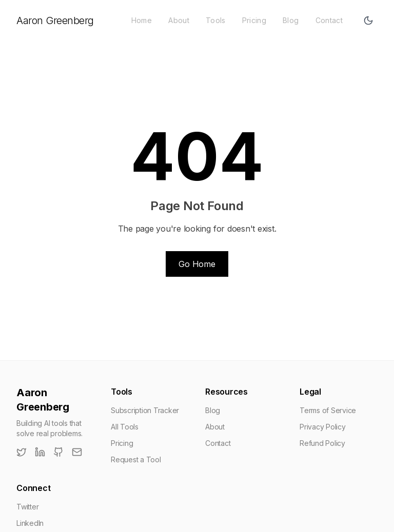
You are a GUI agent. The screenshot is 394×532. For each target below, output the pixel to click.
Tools (216, 20)
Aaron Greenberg (55, 21)
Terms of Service (328, 410)
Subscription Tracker (145, 410)
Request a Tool (136, 459)
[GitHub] (58, 452)
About (179, 20)
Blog (291, 20)
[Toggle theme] (368, 21)
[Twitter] (22, 452)
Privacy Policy (323, 427)
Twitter (27, 507)
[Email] (77, 452)
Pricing (254, 20)
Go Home (197, 264)
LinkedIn (30, 523)
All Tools (125, 427)
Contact (329, 20)
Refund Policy (322, 443)
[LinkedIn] (40, 452)
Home (142, 20)
